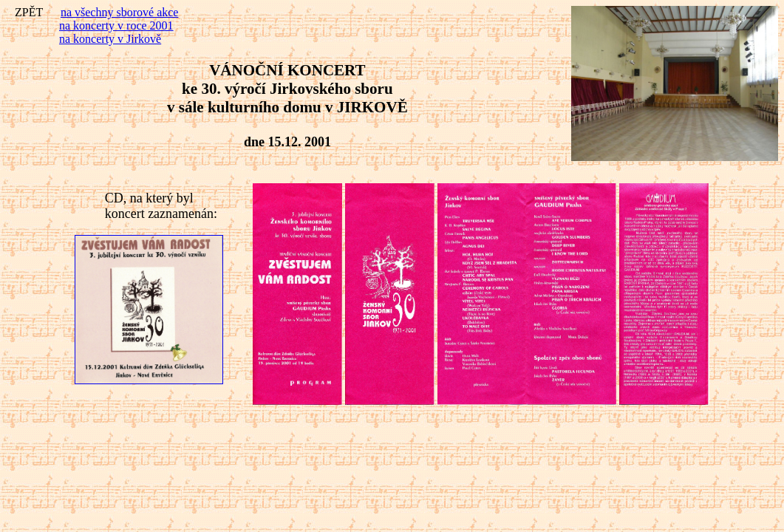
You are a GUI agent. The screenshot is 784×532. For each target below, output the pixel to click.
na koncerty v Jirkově (110, 39)
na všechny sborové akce (120, 12)
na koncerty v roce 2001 (116, 25)
